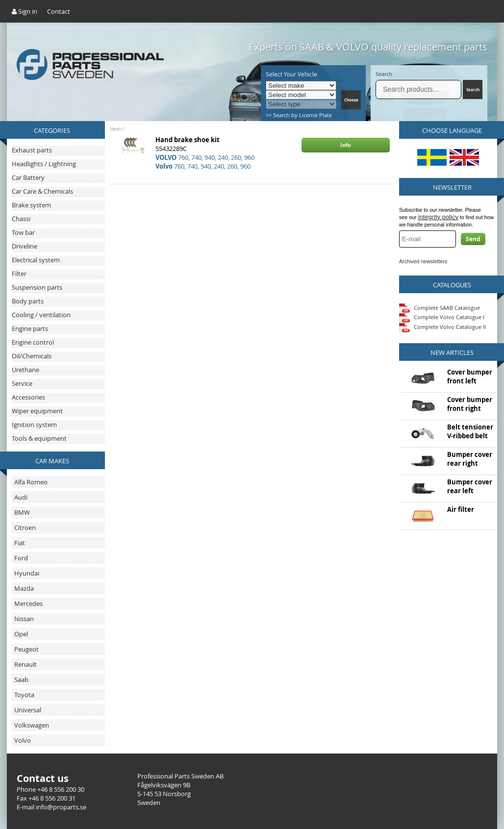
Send (473, 239)
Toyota (24, 695)
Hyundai (27, 573)
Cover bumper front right (470, 404)
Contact (59, 11)
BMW (22, 512)
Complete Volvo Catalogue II (442, 327)
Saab (21, 679)
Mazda (24, 588)
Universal (28, 710)
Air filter (461, 509)
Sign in (25, 11)
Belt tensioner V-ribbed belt (470, 431)
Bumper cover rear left (470, 486)
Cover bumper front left (470, 377)
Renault (25, 664)
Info (346, 145)
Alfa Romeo (31, 482)
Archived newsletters (423, 261)
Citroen (25, 528)
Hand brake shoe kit (188, 140)
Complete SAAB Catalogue (447, 307)
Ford (21, 558)
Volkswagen (32, 725)
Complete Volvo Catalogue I (442, 317)
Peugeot (26, 649)
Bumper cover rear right (470, 459)
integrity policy (438, 217)
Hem (115, 129)
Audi (21, 497)
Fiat (20, 543)
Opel (21, 634)
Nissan (24, 619)
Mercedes (28, 603)
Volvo (23, 740)
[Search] (418, 89)
